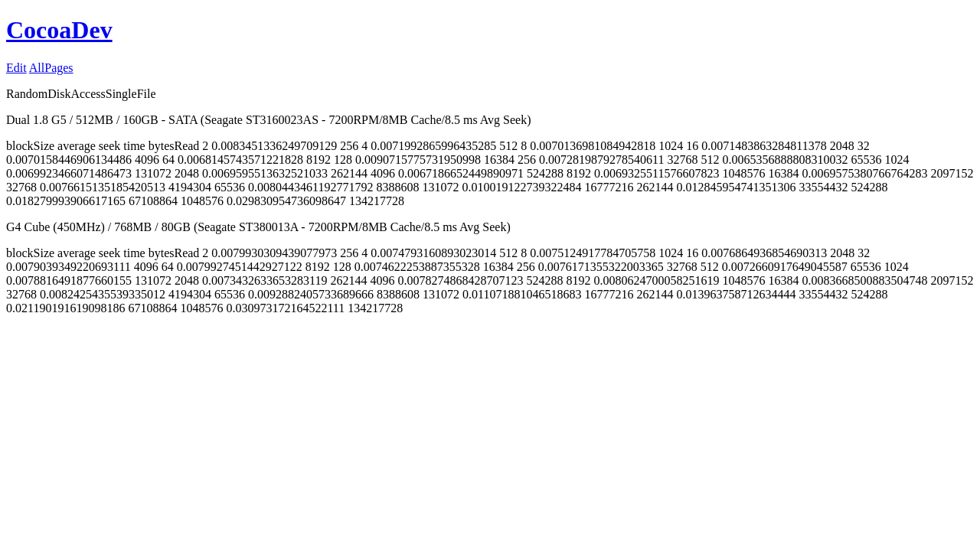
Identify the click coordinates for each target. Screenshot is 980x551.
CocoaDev (59, 30)
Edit (16, 68)
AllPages (51, 68)
